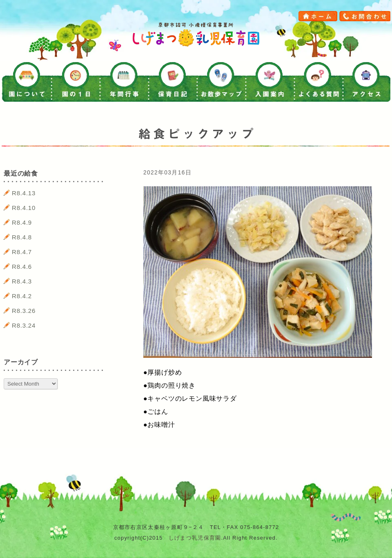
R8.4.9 (22, 222)
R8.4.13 (24, 193)
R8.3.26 (24, 311)
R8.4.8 (22, 237)
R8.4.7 (22, 252)
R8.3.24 (24, 325)
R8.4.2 (22, 296)
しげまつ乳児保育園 (195, 538)
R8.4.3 (22, 281)
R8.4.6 (22, 267)
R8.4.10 (24, 208)
